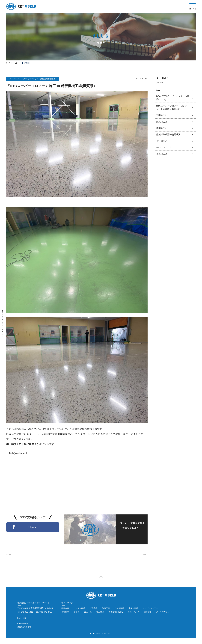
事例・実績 (133, 608)
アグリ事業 (119, 608)
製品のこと (162, 122)
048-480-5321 (27, 612)
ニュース (88, 612)
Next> (145, 554)
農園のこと (162, 128)
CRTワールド (23, 623)
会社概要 (65, 612)
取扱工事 (106, 608)
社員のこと (162, 154)
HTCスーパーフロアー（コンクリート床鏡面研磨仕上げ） (172, 107)
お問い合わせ (133, 612)
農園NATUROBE (116, 612)
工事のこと (162, 115)
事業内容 (65, 608)
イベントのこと (164, 147)
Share (33, 527)
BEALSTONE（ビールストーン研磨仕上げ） (173, 98)
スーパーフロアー (150, 608)
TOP (8, 63)
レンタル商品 (79, 608)
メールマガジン (163, 612)
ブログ (77, 612)
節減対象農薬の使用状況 (168, 134)
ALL (158, 90)
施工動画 (100, 612)
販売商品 (94, 608)
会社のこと (162, 141)
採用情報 (148, 612)
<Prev (9, 554)
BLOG (16, 63)
